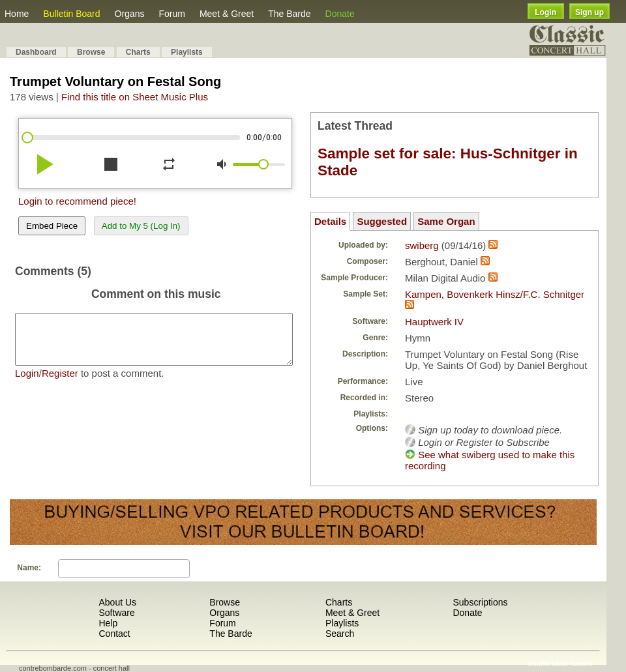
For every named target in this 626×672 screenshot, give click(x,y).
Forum (171, 14)
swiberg (422, 245)
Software (116, 613)
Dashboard (36, 52)
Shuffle (539, 664)
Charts (138, 52)
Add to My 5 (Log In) (141, 226)
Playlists (187, 52)
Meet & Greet (227, 14)
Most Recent (572, 664)
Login (545, 12)
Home (17, 14)
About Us (117, 602)
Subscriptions (480, 602)
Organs (130, 14)
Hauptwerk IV (434, 322)
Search (340, 634)
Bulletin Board (71, 14)
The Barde (289, 14)
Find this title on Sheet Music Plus (135, 97)
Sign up (589, 12)
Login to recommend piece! (77, 201)
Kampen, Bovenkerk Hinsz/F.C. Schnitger (495, 294)
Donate (340, 14)
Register (60, 383)
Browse (91, 52)
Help (108, 623)
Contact (114, 634)
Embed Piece (52, 226)
